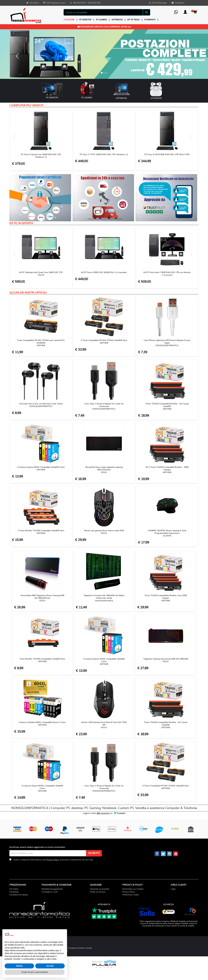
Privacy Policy (53, 860)
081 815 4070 (79, 3)
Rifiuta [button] (19, 966)
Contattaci (14, 892)
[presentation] (31, 868)
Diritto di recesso (98, 892)
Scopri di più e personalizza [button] (35, 972)
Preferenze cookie (131, 895)
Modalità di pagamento (52, 889)
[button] (185, 13)
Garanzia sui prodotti (100, 889)
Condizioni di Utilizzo (19, 895)
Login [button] (173, 889)
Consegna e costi (50, 892)
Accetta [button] (50, 966)
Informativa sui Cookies (133, 889)
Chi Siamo (14, 889)
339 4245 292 (94, 3)
